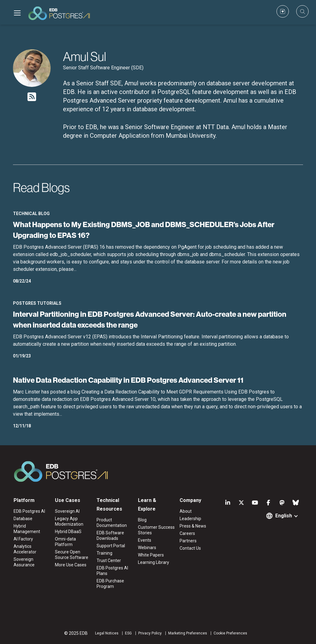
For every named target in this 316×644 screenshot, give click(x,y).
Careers (187, 533)
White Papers (151, 555)
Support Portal (111, 546)
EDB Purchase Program (110, 584)
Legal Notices (107, 633)
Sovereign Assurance (24, 562)
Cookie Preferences (230, 633)
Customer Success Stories (156, 530)
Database (23, 519)
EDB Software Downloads (110, 536)
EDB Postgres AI (29, 511)
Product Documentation (112, 523)
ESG (128, 633)
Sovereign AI (67, 511)
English (284, 516)
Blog (142, 520)
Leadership (190, 519)
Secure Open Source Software (72, 555)
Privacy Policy (150, 633)
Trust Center (109, 560)
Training (104, 553)
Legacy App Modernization (69, 521)
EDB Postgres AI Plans (112, 571)
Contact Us (190, 548)
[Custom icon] (283, 11)
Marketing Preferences (188, 633)
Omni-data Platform (65, 542)
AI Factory (23, 539)
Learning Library (154, 562)
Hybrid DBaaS (68, 532)
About (186, 511)
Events (145, 540)
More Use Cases (71, 565)
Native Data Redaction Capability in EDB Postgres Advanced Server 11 (128, 380)
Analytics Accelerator (25, 549)
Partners (188, 541)
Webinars (147, 548)
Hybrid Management (27, 529)
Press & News (193, 526)
